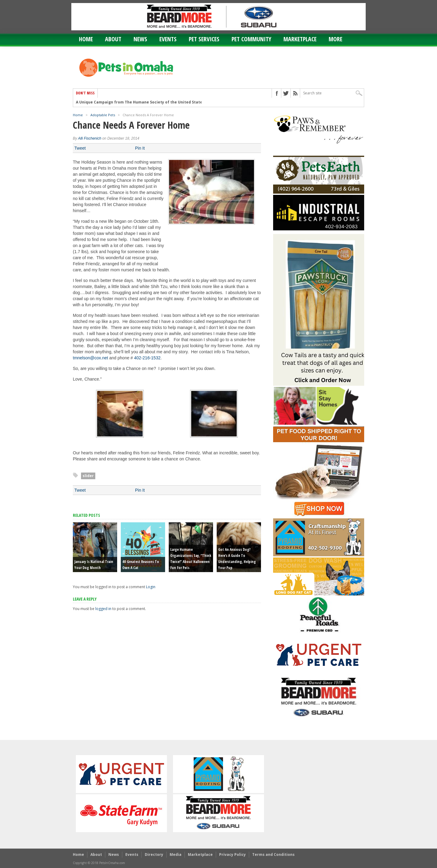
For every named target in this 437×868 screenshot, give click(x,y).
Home (86, 39)
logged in (103, 609)
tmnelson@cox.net (90, 358)
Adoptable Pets (103, 115)
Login (151, 587)
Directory (154, 854)
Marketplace (300, 39)
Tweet (80, 148)
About (113, 39)
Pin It (140, 148)
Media (176, 854)
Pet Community (251, 39)
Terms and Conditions (273, 854)
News (140, 39)
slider (88, 476)
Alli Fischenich (90, 138)
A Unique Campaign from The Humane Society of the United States (140, 102)
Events (168, 39)
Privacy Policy (232, 854)
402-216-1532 (147, 358)
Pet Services (204, 39)
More (335, 39)
